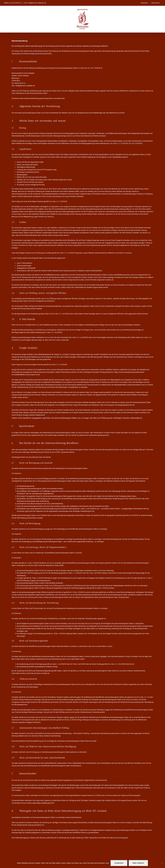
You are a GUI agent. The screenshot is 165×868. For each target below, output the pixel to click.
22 (81, 509)
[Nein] (162, 863)
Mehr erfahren (138, 863)
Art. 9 (88, 573)
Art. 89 (64, 720)
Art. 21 (32, 578)
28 (136, 143)
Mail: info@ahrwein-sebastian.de (35, 3)
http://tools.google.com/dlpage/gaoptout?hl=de (117, 405)
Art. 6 (68, 573)
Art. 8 (97, 588)
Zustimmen (119, 863)
